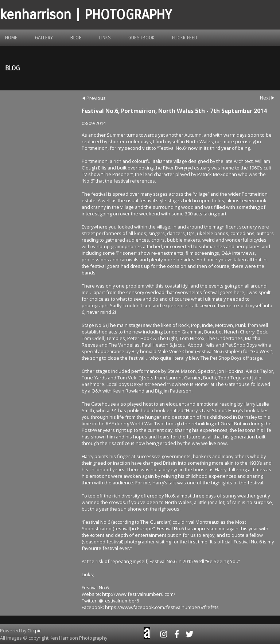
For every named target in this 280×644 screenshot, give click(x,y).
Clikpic (34, 631)
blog (76, 38)
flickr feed (185, 38)
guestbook (141, 38)
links (105, 38)
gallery (44, 38)
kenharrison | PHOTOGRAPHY (86, 15)
